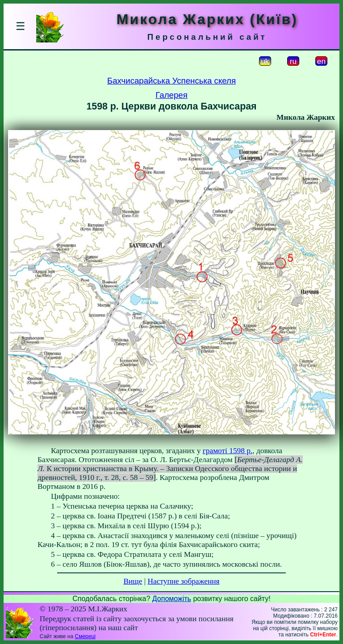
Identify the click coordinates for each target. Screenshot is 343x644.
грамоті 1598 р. (228, 451)
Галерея (171, 95)
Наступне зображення (184, 581)
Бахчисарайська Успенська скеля (171, 81)
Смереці (85, 636)
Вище (133, 581)
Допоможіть (172, 599)
